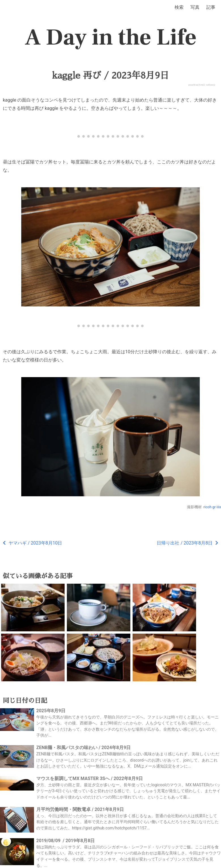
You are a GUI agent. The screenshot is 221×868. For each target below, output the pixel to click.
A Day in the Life (111, 37)
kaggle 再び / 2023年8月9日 (111, 75)
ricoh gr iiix (212, 507)
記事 (211, 7)
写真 (195, 7)
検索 (179, 7)
